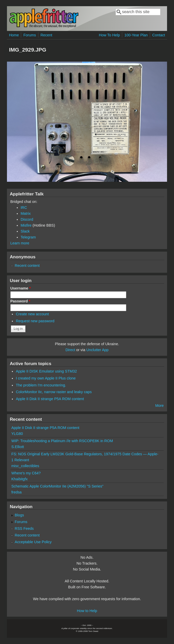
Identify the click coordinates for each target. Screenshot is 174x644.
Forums (30, 35)
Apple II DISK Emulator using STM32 (46, 371)
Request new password (35, 321)
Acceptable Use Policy (33, 542)
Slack (25, 231)
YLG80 (17, 434)
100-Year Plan (136, 35)
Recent (46, 35)
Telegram (28, 237)
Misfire (26, 225)
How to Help (87, 611)
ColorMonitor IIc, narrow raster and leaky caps (54, 392)
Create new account (32, 314)
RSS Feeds (24, 529)
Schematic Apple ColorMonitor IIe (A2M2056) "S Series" (57, 486)
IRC (24, 208)
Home (14, 35)
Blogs (19, 515)
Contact (159, 35)
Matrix (26, 213)
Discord (27, 219)
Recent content (27, 266)
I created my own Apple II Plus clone (46, 378)
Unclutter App (97, 350)
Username (20, 288)
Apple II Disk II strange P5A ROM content (50, 399)
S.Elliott (18, 447)
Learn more (20, 243)
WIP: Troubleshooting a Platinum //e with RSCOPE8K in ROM (62, 441)
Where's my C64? (26, 473)
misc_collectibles (25, 466)
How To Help (109, 35)
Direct (70, 350)
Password (20, 301)
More (159, 406)
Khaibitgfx (19, 479)
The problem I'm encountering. (41, 385)
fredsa (16, 492)
